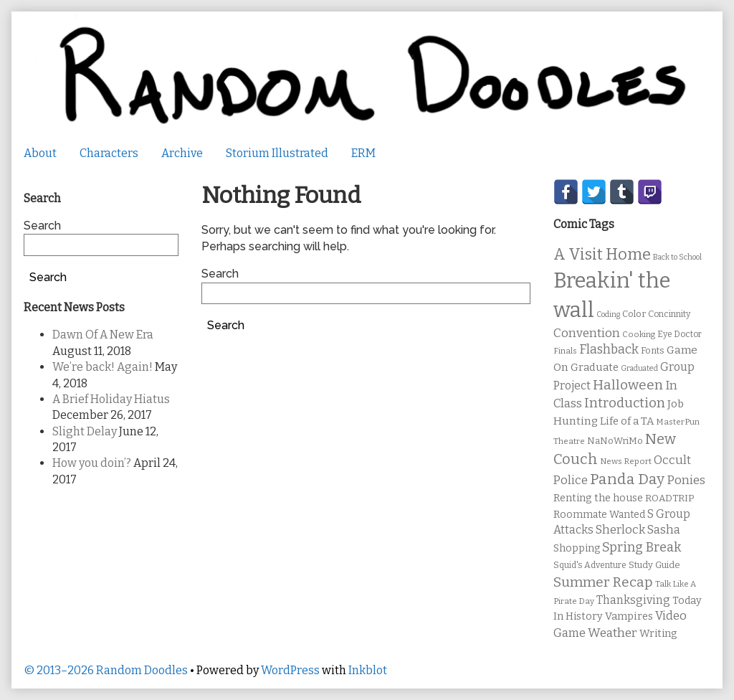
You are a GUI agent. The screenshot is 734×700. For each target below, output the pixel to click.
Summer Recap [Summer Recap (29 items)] (603, 582)
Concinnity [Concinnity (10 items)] (669, 314)
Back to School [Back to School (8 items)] (677, 257)
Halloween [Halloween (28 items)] (628, 385)
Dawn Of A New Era (103, 335)
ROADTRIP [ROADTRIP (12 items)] (669, 498)
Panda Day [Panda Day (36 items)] (627, 479)
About (40, 153)
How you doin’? (92, 463)
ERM (363, 153)
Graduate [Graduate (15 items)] (595, 367)
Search (220, 274)
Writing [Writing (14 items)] (658, 634)
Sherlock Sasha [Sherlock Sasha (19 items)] (638, 530)
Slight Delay (85, 431)
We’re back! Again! (103, 367)
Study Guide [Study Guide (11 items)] (654, 565)
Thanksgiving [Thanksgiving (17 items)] (633, 600)
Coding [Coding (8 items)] (608, 314)
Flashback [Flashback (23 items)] (609, 350)
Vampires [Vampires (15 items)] (629, 616)
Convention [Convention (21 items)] (587, 333)
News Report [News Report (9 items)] (626, 461)
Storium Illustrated (277, 153)
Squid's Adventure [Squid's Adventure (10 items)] (590, 565)
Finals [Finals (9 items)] (565, 351)
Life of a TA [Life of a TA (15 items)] (627, 421)
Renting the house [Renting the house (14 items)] (598, 498)
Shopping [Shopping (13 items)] (577, 548)
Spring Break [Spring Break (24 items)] (642, 547)
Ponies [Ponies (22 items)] (686, 480)
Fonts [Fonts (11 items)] (653, 350)
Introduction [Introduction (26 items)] (625, 403)
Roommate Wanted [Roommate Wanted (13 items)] (599, 515)
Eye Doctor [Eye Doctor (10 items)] (680, 334)
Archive (182, 153)
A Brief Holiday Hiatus (111, 399)
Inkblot (368, 670)
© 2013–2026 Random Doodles (106, 670)
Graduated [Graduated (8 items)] (639, 368)
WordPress (290, 670)
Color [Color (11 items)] (634, 314)
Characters (109, 153)
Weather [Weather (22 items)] (613, 633)
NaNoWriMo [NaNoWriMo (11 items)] (615, 441)
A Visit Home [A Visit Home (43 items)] (602, 255)
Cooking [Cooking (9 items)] (639, 334)
